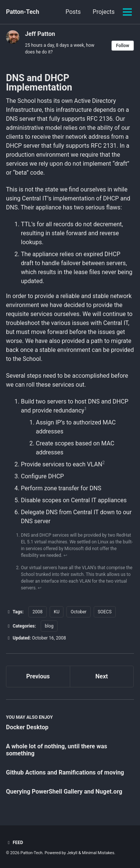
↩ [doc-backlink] (65, 555)
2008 (38, 612)
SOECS (105, 612)
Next (102, 676)
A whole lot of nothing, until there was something (57, 750)
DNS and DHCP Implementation (39, 83)
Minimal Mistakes (98, 853)
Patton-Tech (23, 12)
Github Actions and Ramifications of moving (65, 772)
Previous (38, 676)
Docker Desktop (27, 727)
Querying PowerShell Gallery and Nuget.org (64, 792)
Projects (104, 12)
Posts (73, 12)
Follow (123, 46)
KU (57, 612)
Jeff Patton (40, 34)
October (78, 612)
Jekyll (72, 853)
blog (49, 626)
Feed (15, 843)
